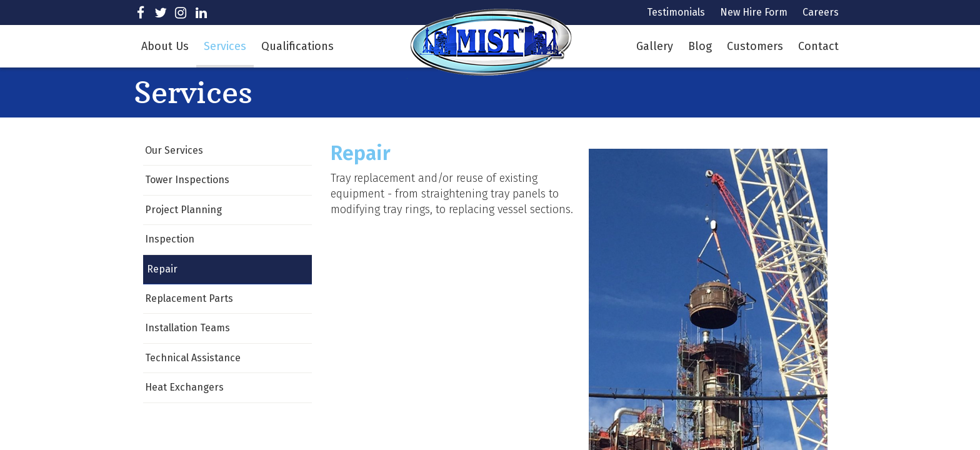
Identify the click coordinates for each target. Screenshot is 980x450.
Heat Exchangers (184, 387)
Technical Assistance (193, 358)
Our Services (174, 150)
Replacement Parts (189, 298)
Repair (162, 269)
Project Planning (183, 210)
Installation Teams (187, 328)
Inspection (170, 239)
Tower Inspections (187, 180)
